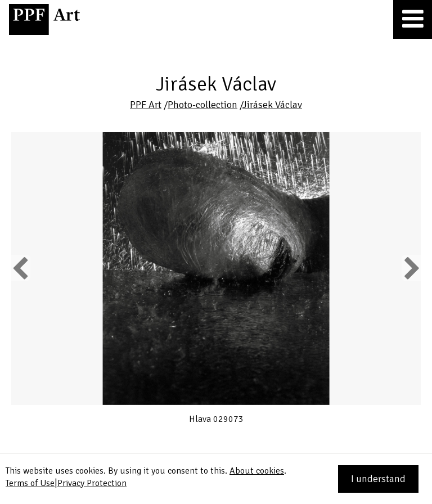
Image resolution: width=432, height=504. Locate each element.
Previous (21, 268)
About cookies (257, 471)
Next (411, 268)
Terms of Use (30, 483)
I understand (378, 479)
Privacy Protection (92, 483)
